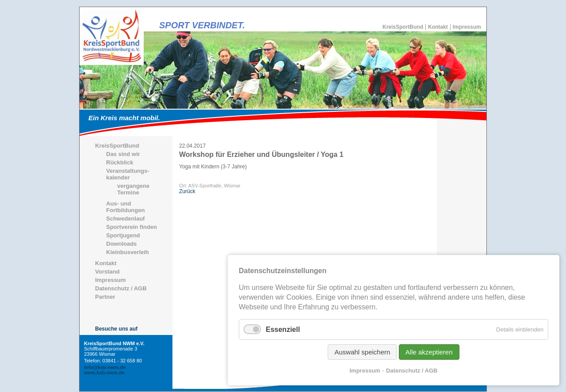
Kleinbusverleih (128, 252)
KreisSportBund (403, 27)
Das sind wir (123, 154)
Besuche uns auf (116, 329)
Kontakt (438, 27)
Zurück (187, 191)
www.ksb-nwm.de (104, 373)
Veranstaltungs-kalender (128, 174)
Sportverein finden (132, 227)
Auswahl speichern (362, 352)
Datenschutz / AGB (121, 288)
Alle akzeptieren (429, 352)
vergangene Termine (133, 189)
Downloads (121, 244)
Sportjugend (123, 235)
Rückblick (120, 162)
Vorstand (107, 272)
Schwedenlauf (125, 219)
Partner (105, 297)
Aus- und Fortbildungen (125, 207)
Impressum (467, 27)
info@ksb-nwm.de (105, 367)
